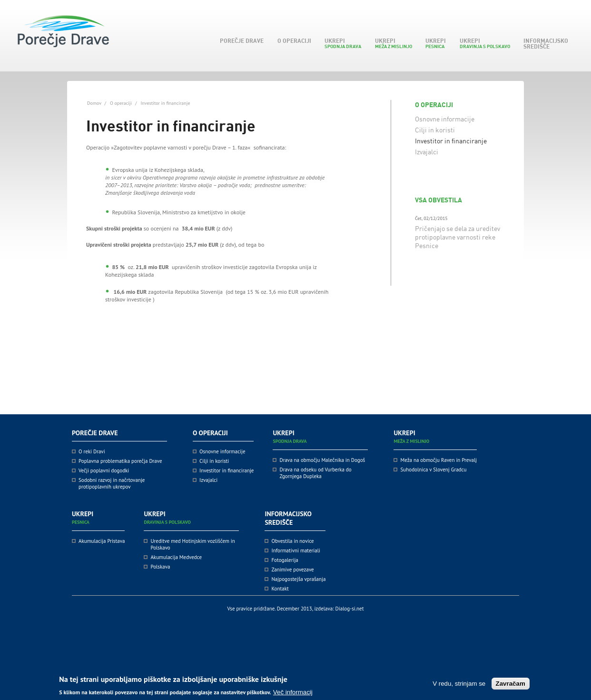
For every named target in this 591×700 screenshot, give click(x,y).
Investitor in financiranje (451, 141)
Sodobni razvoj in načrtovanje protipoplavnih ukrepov (112, 483)
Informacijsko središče (544, 44)
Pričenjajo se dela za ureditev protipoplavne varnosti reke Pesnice (458, 237)
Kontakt (280, 589)
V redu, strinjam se (459, 686)
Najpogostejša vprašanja (298, 579)
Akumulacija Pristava (102, 541)
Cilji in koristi (435, 130)
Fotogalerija (285, 560)
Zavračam (511, 686)
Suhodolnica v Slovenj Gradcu (433, 470)
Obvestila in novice (292, 541)
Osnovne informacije (445, 119)
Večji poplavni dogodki (104, 470)
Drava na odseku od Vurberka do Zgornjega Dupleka (315, 473)
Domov (94, 103)
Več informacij (293, 695)
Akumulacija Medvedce (176, 557)
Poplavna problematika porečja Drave (120, 461)
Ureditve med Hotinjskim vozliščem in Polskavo (192, 544)
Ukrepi (341, 43)
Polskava (160, 567)
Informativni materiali (295, 550)
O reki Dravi (92, 451)
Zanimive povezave (292, 570)
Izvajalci (427, 152)
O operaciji (293, 41)
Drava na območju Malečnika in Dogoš (322, 460)
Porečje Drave (240, 41)
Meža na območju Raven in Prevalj (438, 460)
